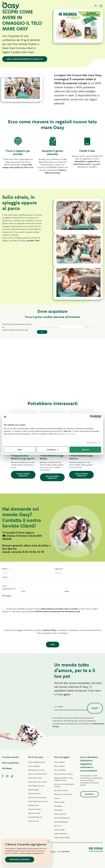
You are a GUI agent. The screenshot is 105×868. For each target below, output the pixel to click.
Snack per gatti (60, 830)
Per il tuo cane (36, 757)
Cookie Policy (70, 434)
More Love (58, 826)
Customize (53, 450)
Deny (20, 450)
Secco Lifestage (34, 766)
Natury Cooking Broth (62, 818)
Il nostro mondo (10, 757)
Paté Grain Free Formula (37, 798)
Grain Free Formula (35, 778)
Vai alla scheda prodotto (23, 475)
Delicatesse (58, 806)
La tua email (59, 707)
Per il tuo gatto (62, 757)
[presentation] (18, 622)
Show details (92, 442)
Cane (23, 591)
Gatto (67, 591)
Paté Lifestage (33, 790)
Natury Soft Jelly (34, 813)
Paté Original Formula (36, 786)
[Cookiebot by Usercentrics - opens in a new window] (91, 417)
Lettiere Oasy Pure (61, 834)
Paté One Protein (34, 794)
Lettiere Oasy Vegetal (62, 838)
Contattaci (89, 794)
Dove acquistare (11, 763)
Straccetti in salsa (35, 809)
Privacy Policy (50, 630)
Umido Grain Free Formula (38, 802)
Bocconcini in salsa (61, 791)
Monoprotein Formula (36, 770)
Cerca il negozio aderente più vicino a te (25, 59)
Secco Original (59, 762)
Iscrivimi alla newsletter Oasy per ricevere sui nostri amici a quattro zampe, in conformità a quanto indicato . (50, 610)
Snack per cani (33, 821)
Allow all (85, 450)
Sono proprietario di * (9, 587)
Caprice (57, 798)
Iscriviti (95, 708)
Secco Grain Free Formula (38, 782)
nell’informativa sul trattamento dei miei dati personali (57, 611)
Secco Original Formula (37, 762)
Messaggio (7, 596)
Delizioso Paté (33, 805)
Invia (53, 644)
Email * (5, 577)
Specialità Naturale (35, 817)
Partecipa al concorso (20, 859)
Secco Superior (60, 766)
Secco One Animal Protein (38, 774)
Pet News (7, 768)
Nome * (6, 569)
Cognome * (59, 569)
